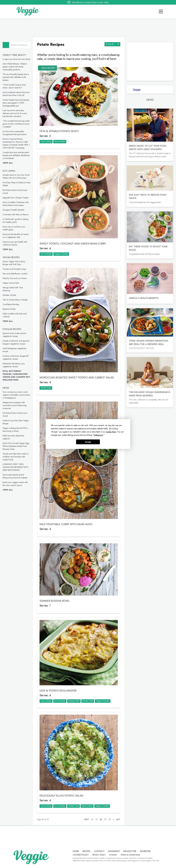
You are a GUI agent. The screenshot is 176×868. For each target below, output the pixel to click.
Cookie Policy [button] (111, 432)
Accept (88, 442)
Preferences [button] (98, 435)
